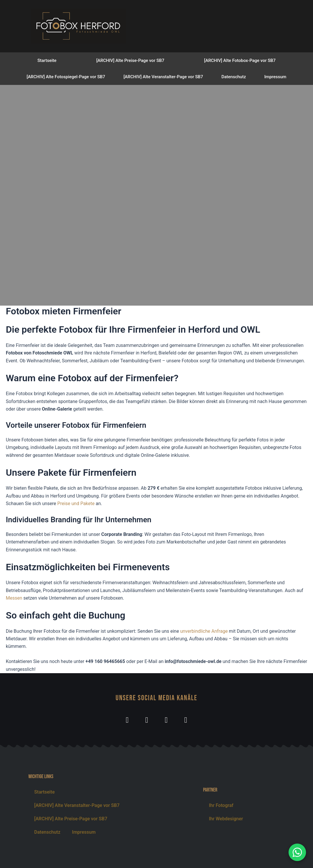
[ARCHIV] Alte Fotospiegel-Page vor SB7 (66, 77)
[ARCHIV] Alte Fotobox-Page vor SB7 (240, 60)
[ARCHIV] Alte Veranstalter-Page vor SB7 (163, 77)
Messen (14, 598)
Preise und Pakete (76, 503)
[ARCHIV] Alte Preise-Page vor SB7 (130, 60)
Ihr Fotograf (221, 805)
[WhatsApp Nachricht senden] (297, 852)
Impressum (275, 77)
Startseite (47, 60)
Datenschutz (234, 77)
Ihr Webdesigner (226, 819)
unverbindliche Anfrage (204, 631)
